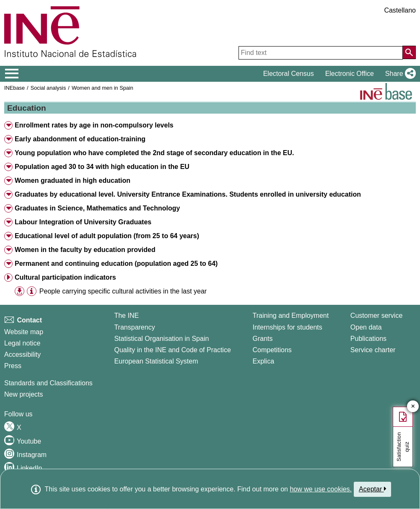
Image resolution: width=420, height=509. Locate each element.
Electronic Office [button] (350, 74)
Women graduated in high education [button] (73, 180)
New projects (23, 394)
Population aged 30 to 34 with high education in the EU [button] (102, 167)
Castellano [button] (400, 10)
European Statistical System (156, 361)
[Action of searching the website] (409, 52)
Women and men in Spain (102, 88)
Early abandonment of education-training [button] (80, 139)
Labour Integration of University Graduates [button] (83, 222)
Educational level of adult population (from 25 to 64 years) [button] (107, 236)
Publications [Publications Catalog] (368, 339)
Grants (262, 339)
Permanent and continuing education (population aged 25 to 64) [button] (116, 264)
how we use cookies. (321, 489)
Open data (366, 327)
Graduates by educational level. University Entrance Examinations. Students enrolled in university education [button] (188, 194)
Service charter (373, 350)
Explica (263, 361)
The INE (126, 316)
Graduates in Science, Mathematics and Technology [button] (97, 208)
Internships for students (287, 327)
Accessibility (22, 354)
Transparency (134, 327)
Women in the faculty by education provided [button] (85, 250)
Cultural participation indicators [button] (65, 277)
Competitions (272, 350)
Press (13, 366)
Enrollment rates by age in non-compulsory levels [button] (94, 125)
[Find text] (321, 53)
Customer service (376, 316)
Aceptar (372, 489)
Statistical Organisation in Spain (161, 339)
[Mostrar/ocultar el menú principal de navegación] (12, 74)
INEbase (14, 88)
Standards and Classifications (48, 383)
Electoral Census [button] (289, 74)
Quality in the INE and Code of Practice (172, 350)
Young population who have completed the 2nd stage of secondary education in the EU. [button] (154, 153)
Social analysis (48, 88)
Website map (24, 332)
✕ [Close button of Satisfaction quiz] (413, 406)
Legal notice (22, 343)
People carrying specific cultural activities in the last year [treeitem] (123, 291)
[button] (399, 74)
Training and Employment (290, 316)
